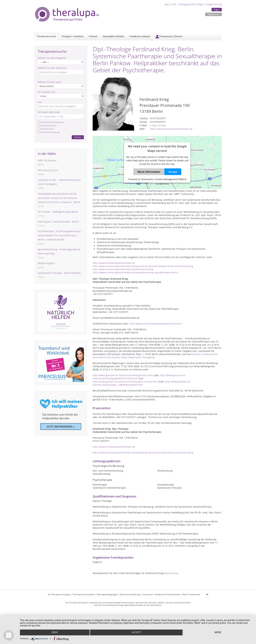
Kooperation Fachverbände (168, 594)
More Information (149, 172)
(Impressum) (171, 573)
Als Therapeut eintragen (59, 594)
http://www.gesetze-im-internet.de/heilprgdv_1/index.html (125, 382)
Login (217, 10)
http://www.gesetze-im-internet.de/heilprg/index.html (123, 375)
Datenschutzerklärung (130, 594)
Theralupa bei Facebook (83, 594)
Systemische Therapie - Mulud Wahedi (59, 273)
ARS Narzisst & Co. (48, 170)
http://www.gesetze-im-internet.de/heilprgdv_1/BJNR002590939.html (142, 383)
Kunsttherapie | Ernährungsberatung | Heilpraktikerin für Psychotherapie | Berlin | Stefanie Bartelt (60, 235)
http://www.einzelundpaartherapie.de (171, 129)
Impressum (148, 594)
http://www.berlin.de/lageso (138, 357)
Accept (173, 172)
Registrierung (214, 4)
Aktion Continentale (191, 594)
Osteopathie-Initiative (113, 36)
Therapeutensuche (46, 36)
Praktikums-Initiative (140, 36)
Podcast (93, 36)
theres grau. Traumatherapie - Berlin (58, 222)
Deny (55, 633)
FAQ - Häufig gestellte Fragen (188, 4)
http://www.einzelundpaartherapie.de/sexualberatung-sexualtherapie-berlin (135, 272)
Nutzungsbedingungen (107, 594)
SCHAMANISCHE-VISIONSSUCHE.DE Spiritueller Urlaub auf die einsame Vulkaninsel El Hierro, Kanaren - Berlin (59, 198)
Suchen (78, 137)
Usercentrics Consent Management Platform (164, 179)
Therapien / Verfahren (72, 36)
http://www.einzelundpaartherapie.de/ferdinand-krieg (123, 269)
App (167, 4)
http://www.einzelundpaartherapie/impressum (156, 324)
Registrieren (213, 14)
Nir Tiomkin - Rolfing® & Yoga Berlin (58, 212)
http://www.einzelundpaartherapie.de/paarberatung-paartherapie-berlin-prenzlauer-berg (143, 266)
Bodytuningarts (46, 263)
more (218, 633)
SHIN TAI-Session (47, 160)
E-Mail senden (158, 125)
